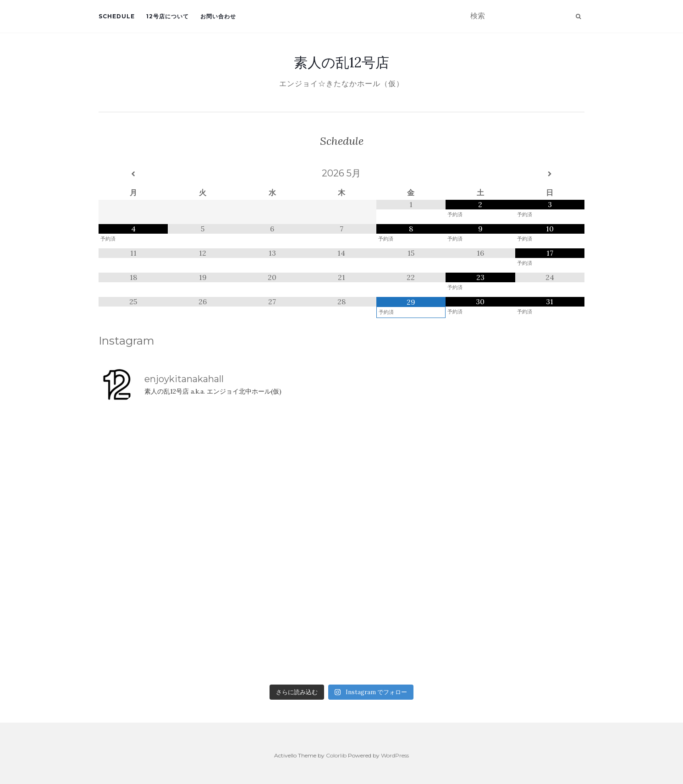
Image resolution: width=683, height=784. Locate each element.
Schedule (117, 16)
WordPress (395, 755)
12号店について (168, 16)
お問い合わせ (218, 16)
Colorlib (336, 755)
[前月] (133, 174)
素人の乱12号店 (341, 62)
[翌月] (550, 174)
